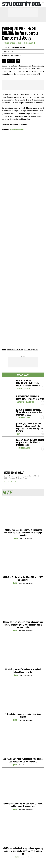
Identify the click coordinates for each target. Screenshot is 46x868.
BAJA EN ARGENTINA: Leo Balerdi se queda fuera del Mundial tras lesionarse (30, 442)
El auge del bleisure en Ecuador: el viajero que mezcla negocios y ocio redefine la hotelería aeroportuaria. (23, 625)
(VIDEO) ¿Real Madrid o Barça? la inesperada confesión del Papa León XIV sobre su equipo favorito (29, 427)
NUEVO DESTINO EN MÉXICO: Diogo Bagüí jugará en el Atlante (30, 398)
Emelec (36, 350)
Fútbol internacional (24, 418)
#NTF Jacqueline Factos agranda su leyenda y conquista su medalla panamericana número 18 (23, 851)
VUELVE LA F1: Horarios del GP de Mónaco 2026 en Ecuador (23, 579)
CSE (25, 350)
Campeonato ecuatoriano (15, 350)
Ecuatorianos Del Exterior (25, 402)
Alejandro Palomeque (26, 583)
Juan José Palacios (26, 857)
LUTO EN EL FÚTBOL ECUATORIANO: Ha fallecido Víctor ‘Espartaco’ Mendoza (28, 383)
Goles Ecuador (29, 43)
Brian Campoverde (26, 539)
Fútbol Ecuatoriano (23, 389)
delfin (30, 350)
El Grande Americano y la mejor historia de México (23, 715)
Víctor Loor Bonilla (18, 47)
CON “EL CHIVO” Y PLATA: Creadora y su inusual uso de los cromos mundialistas (23, 760)
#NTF (19, 434)
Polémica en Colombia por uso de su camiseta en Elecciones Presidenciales (23, 805)
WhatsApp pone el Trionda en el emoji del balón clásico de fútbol (23, 671)
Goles (20, 43)
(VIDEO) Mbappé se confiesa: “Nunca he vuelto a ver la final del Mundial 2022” (29, 412)
